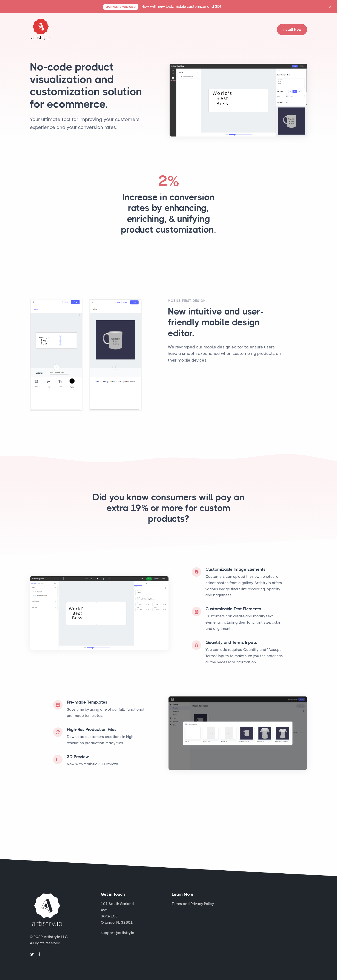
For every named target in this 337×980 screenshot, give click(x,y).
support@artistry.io (118, 933)
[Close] (330, 7)
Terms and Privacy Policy (193, 904)
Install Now (292, 29)
